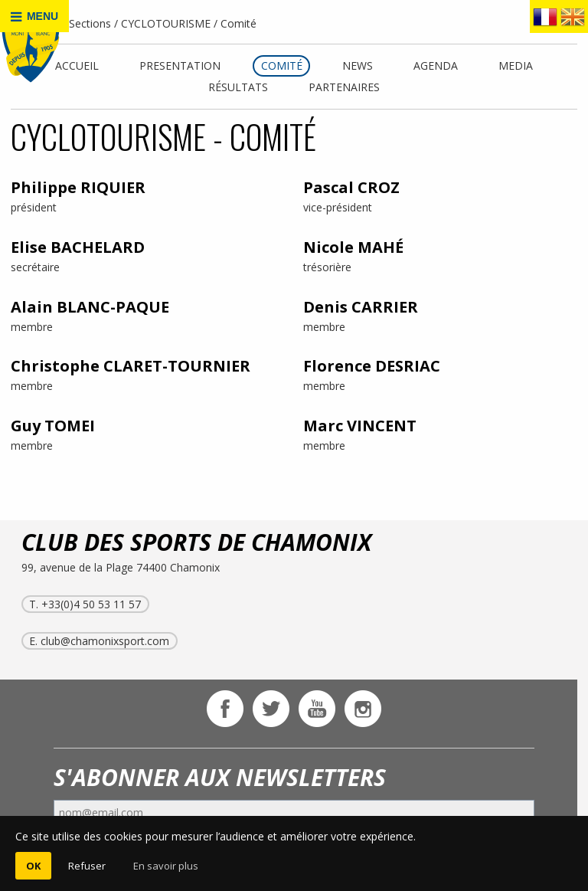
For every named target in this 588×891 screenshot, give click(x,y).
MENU (34, 16)
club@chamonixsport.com (105, 641)
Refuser (87, 866)
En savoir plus (166, 866)
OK (33, 866)
